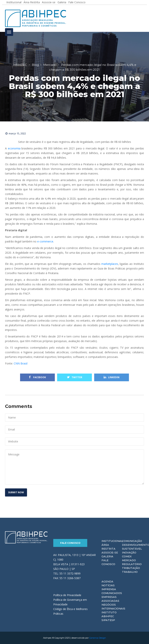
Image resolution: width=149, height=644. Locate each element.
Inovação (129, 552)
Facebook (37, 377)
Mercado (129, 560)
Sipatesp (108, 620)
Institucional (112, 541)
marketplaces (110, 264)
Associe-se (110, 552)
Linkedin (112, 377)
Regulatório (132, 564)
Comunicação (132, 541)
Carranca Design (98, 638)
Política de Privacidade (67, 595)
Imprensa (109, 589)
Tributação (131, 568)
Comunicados (112, 593)
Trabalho (130, 572)
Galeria (107, 556)
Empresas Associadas (110, 599)
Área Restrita (108, 547)
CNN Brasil (21, 363)
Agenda (107, 581)
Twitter (75, 377)
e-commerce (45, 241)
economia (14, 148)
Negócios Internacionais (113, 607)
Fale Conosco (70, 543)
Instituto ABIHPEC (109, 614)
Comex (127, 556)
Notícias (108, 585)
